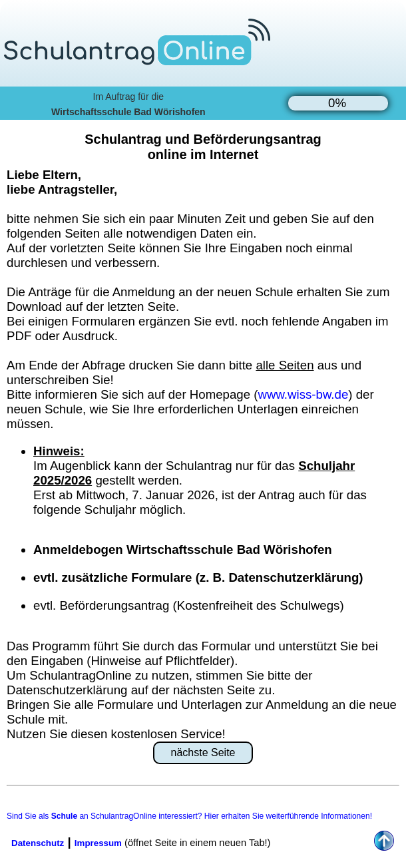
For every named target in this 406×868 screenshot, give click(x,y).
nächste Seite (203, 753)
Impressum (98, 843)
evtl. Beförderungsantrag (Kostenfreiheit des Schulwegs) (189, 605)
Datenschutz (38, 843)
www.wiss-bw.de (303, 394)
